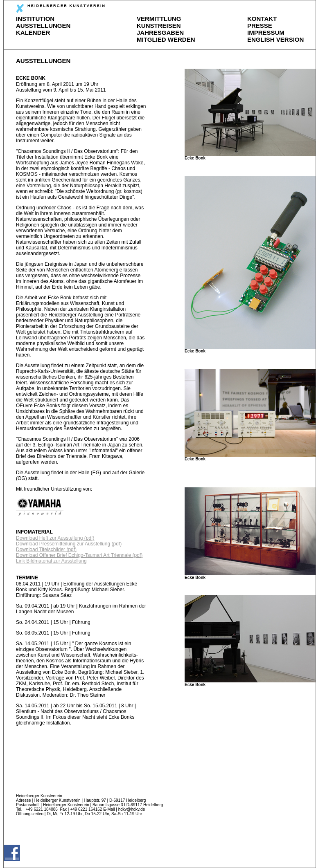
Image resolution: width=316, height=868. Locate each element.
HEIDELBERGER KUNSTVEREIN (61, 8)
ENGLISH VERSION (275, 39)
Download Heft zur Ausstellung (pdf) (55, 538)
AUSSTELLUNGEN (43, 26)
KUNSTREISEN (159, 26)
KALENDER (33, 33)
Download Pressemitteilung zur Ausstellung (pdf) (69, 544)
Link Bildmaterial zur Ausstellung (51, 561)
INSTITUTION (35, 19)
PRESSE (260, 26)
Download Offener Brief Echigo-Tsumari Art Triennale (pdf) (79, 555)
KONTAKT (262, 19)
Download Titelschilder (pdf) (46, 550)
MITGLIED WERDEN (166, 39)
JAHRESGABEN (160, 33)
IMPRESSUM (266, 33)
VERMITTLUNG (159, 19)
